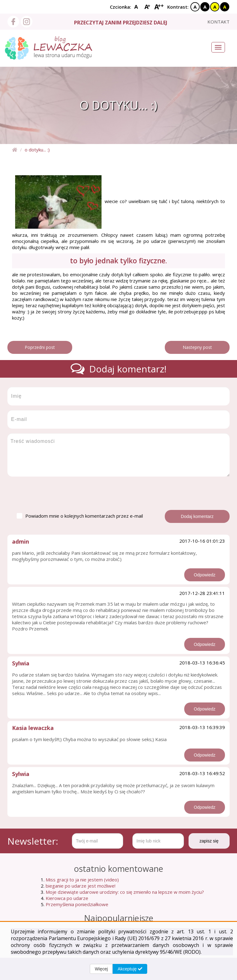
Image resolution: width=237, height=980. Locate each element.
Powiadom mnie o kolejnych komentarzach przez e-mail (80, 516)
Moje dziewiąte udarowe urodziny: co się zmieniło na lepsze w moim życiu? (125, 892)
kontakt (218, 22)
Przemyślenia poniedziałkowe (77, 904)
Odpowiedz (205, 575)
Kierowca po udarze (67, 898)
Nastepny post (197, 347)
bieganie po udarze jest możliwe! (81, 886)
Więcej (101, 969)
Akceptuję (130, 969)
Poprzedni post (40, 347)
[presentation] (54, 493)
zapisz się (209, 841)
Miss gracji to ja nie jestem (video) (82, 880)
